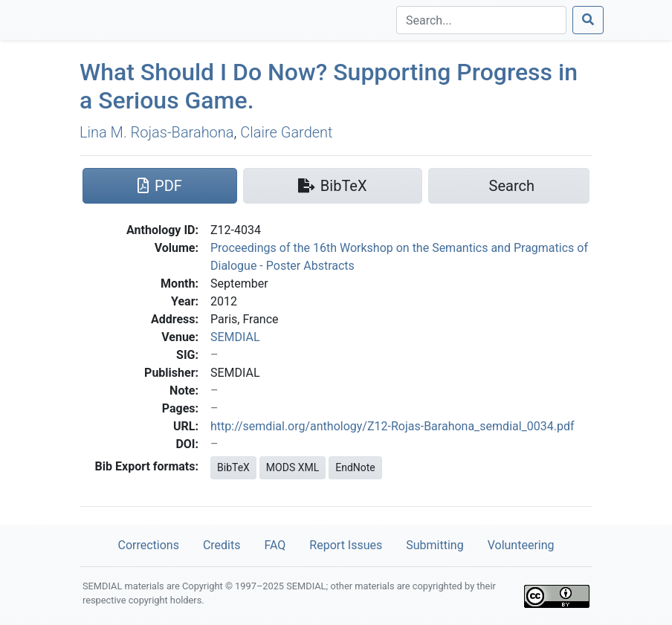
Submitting (434, 545)
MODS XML (293, 467)
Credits (222, 545)
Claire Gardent (286, 132)
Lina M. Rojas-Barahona (157, 132)
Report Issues (346, 545)
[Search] (481, 20)
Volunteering (521, 545)
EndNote (355, 467)
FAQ (275, 545)
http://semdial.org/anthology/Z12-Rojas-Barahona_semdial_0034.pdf (392, 426)
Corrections (148, 545)
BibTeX (233, 467)
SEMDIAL (235, 337)
